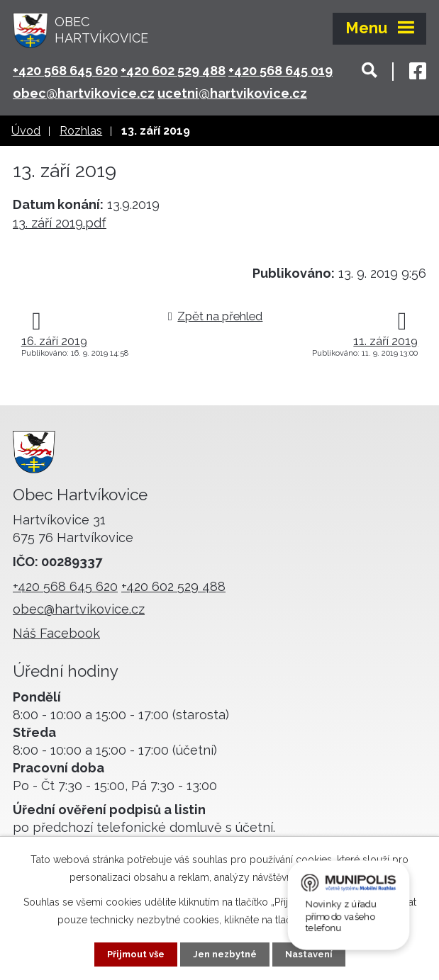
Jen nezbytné (225, 954)
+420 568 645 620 (65, 71)
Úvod (26, 131)
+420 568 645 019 (280, 71)
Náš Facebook (56, 633)
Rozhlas (81, 131)
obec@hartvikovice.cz (84, 93)
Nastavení (314, 954)
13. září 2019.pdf (60, 223)
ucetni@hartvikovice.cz (232, 93)
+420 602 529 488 (173, 71)
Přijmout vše (130, 954)
